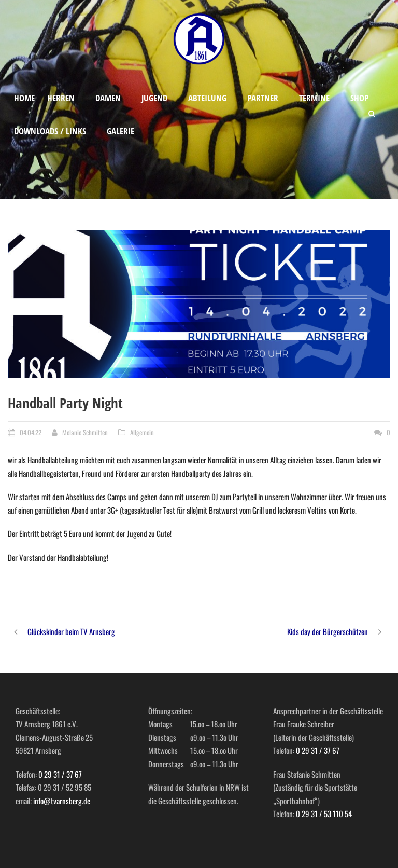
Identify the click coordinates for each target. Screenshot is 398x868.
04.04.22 (31, 432)
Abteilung (207, 98)
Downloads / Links (50, 131)
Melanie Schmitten (85, 432)
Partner (263, 98)
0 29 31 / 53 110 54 (324, 814)
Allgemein (142, 432)
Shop (359, 98)
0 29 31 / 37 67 (60, 774)
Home (24, 98)
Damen (108, 98)
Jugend (154, 98)
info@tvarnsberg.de (62, 801)
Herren (61, 98)
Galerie (120, 131)
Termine (314, 98)
